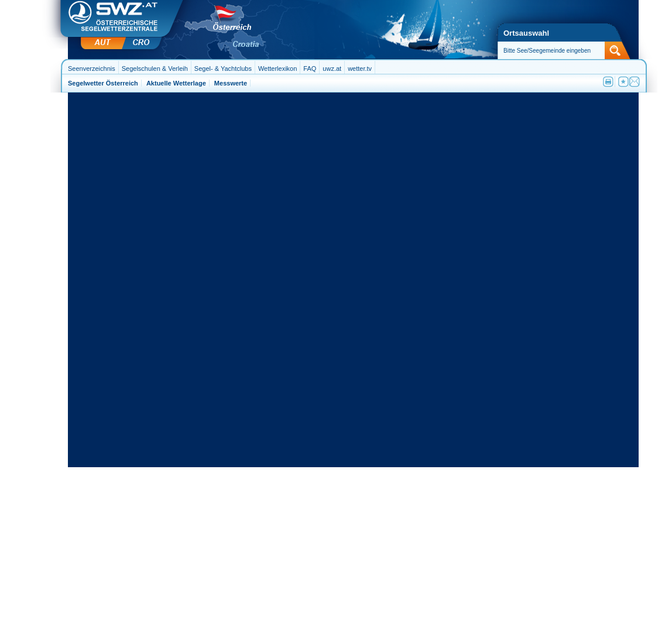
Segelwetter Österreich (103, 83)
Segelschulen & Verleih (155, 68)
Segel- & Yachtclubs (223, 68)
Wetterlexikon (277, 68)
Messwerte (231, 83)
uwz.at (332, 68)
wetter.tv (360, 68)
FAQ (310, 68)
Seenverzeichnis (92, 68)
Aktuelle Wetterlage (176, 83)
